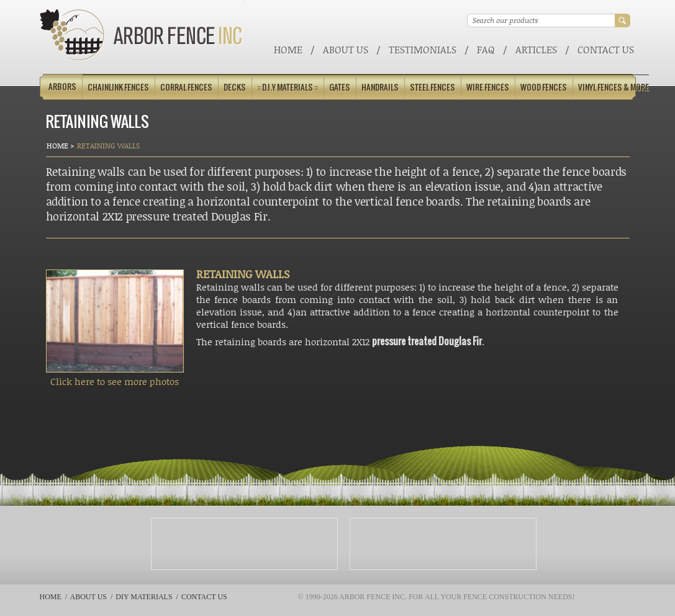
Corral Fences (186, 87)
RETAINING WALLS (243, 274)
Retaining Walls (108, 146)
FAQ (486, 49)
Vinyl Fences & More (614, 87)
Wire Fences (488, 87)
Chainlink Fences (118, 87)
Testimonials (423, 49)
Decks (235, 87)
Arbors (62, 87)
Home (288, 49)
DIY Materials (144, 597)
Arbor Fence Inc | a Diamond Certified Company (141, 35)
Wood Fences (544, 87)
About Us (346, 49)
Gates (340, 87)
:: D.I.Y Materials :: (288, 87)
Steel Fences (433, 87)
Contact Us (606, 49)
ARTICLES (536, 49)
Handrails (380, 87)
